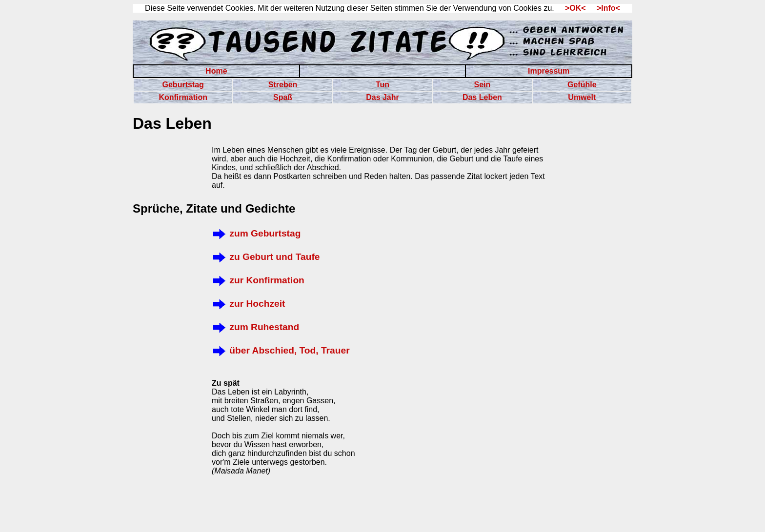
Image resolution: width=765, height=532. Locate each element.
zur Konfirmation (258, 280)
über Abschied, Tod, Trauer (281, 350)
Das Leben (482, 97)
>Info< (604, 8)
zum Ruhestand (255, 327)
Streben (283, 85)
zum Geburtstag (256, 233)
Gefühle (582, 85)
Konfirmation (183, 97)
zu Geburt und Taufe (266, 257)
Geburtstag (183, 85)
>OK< (572, 8)
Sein (482, 85)
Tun (382, 85)
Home (216, 71)
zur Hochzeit (248, 304)
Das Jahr (382, 97)
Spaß (283, 97)
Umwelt (582, 97)
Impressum (549, 71)
